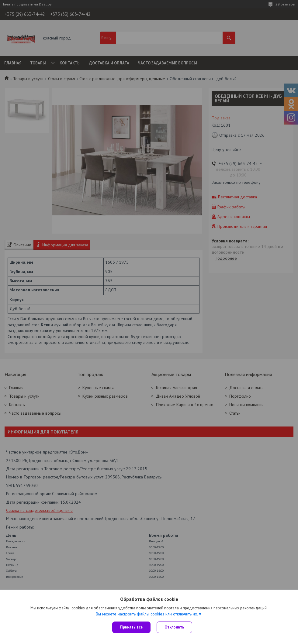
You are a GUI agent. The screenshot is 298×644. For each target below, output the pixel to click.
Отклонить (174, 627)
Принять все (131, 627)
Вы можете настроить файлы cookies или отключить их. (147, 614)
